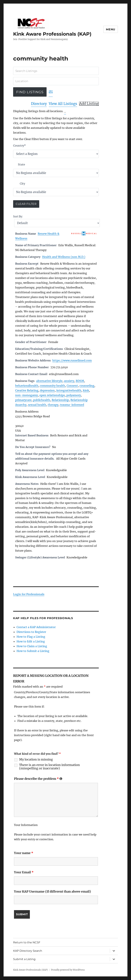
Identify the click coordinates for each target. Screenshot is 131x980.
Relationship (60, 400)
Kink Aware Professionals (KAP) (52, 34)
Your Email (24, 872)
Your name (24, 853)
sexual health (37, 405)
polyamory (74, 395)
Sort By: (18, 217)
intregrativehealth (69, 390)
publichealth (42, 400)
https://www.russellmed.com (72, 360)
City (22, 184)
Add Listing (89, 104)
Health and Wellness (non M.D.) (64, 257)
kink (86, 390)
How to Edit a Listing (31, 641)
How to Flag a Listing (31, 637)
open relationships (52, 395)
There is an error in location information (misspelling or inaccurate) (49, 767)
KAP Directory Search (28, 951)
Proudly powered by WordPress (68, 970)
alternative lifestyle (49, 381)
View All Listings (63, 104)
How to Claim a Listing (32, 646)
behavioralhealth (27, 386)
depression (47, 390)
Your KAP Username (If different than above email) (52, 891)
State (21, 164)
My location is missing (36, 759)
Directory (39, 104)
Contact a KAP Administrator (36, 627)
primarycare (23, 400)
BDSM (80, 381)
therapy (53, 405)
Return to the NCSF (27, 942)
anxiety (69, 381)
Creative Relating (27, 390)
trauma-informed (72, 405)
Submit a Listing (24, 959)
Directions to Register (31, 632)
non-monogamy (27, 395)
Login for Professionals (29, 594)
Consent (72, 386)
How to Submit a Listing (33, 651)
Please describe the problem (38, 779)
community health (53, 386)
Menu (111, 29)
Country (19, 146)
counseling (87, 386)
